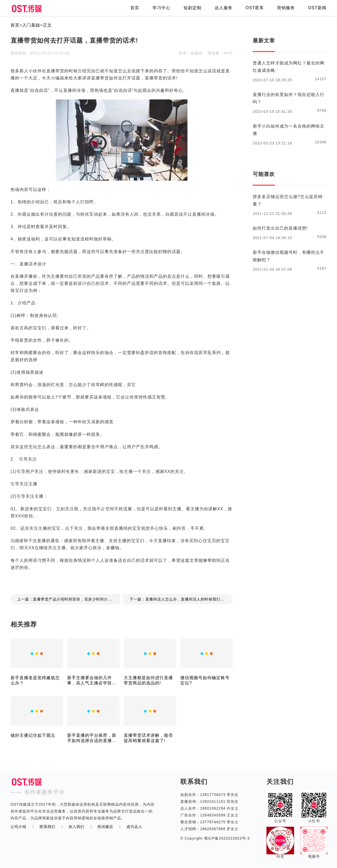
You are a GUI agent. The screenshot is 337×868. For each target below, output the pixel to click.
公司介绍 (18, 827)
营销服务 (286, 8)
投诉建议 (105, 827)
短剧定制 (192, 8)
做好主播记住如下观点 (33, 735)
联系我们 (47, 827)
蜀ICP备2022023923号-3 (226, 838)
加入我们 (76, 827)
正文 (47, 25)
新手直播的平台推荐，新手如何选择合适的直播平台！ (92, 738)
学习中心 (161, 8)
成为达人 (134, 827)
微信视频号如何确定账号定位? (205, 680)
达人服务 (224, 8)
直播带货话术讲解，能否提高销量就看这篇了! (148, 738)
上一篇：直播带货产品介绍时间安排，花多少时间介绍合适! (69, 599)
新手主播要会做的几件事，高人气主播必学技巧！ (90, 681)
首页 (135, 8)
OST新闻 (317, 8)
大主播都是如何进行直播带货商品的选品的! (148, 680)
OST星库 (255, 8)
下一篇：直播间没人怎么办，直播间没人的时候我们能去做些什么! (181, 599)
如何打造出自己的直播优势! (280, 228)
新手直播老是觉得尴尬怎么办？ (35, 680)
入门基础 (31, 25)
